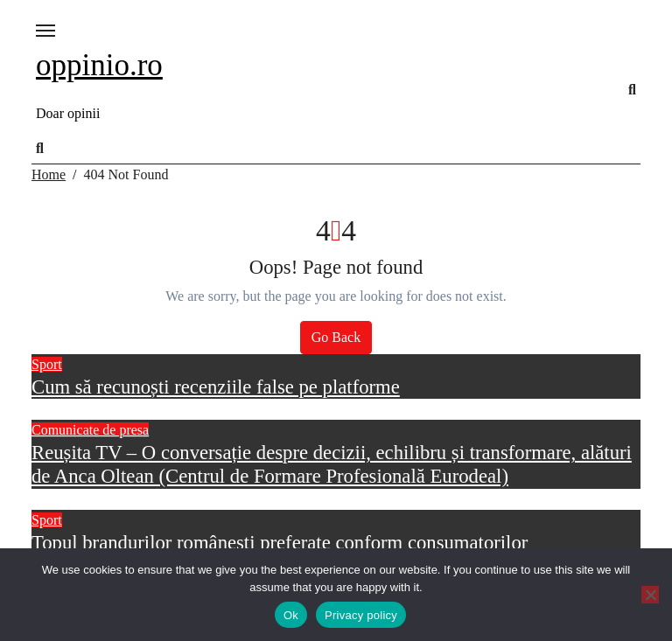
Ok (291, 615)
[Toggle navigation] (45, 31)
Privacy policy (361, 615)
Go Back (336, 337)
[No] (650, 595)
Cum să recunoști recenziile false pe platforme (216, 387)
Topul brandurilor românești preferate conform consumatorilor (280, 543)
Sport (47, 364)
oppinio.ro (99, 65)
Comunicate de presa (90, 430)
